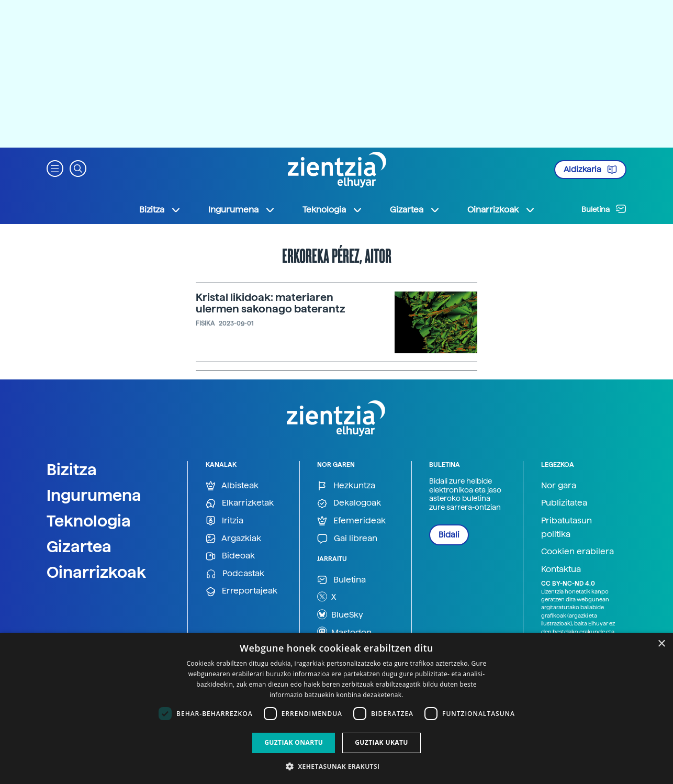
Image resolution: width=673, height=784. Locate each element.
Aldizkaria (590, 170)
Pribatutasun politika (567, 527)
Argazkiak (233, 539)
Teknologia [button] (333, 210)
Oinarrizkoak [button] (501, 210)
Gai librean (347, 539)
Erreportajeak (242, 591)
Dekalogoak (349, 503)
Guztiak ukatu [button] (382, 742)
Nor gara (559, 485)
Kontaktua (561, 569)
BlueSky (340, 614)
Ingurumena (94, 495)
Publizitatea (564, 503)
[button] (55, 168)
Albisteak (232, 486)
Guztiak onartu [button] (294, 742)
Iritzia (225, 521)
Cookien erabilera (577, 551)
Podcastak (235, 574)
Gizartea (79, 546)
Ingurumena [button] (242, 210)
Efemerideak (351, 521)
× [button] (661, 644)
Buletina (604, 209)
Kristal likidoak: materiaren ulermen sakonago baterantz (271, 303)
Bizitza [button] (160, 210)
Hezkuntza (346, 486)
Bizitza (72, 469)
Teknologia (89, 521)
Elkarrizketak (240, 503)
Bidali (449, 535)
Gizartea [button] (415, 210)
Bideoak (230, 556)
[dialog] (336, 708)
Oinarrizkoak (96, 572)
